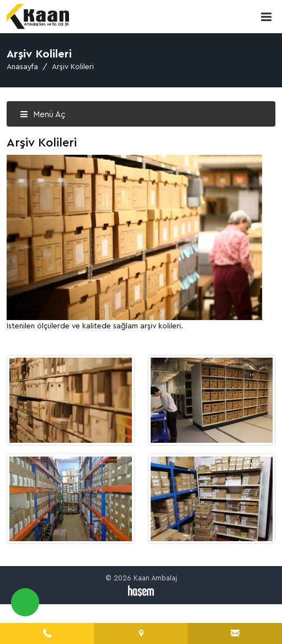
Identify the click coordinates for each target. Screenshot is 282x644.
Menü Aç (43, 115)
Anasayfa (22, 67)
